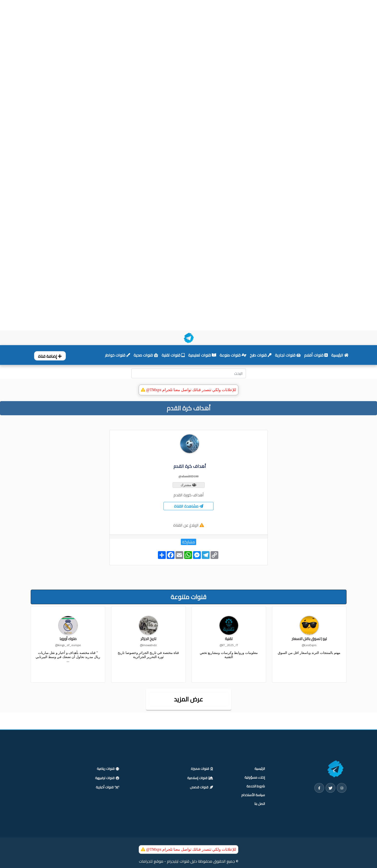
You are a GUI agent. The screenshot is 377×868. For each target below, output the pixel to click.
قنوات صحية (146, 355)
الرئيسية (340, 355)
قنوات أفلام (316, 355)
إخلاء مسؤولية (255, 777)
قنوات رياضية (108, 769)
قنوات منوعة (233, 355)
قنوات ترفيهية (107, 778)
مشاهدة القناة (189, 506)
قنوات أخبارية (107, 787)
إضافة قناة (50, 356)
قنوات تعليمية (202, 355)
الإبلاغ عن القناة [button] (186, 525)
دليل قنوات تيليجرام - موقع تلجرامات (168, 861)
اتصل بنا (260, 804)
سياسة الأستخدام (253, 795)
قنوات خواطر (118, 355)
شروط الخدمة (256, 786)
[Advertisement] (146, 24)
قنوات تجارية (288, 355)
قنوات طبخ (261, 355)
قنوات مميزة (202, 769)
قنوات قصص (201, 787)
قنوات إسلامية (200, 778)
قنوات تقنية (173, 355)
